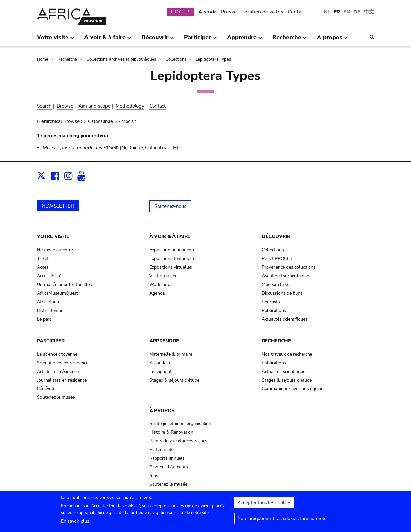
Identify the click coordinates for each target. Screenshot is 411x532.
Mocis (127, 121)
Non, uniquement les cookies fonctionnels (282, 521)
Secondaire (160, 363)
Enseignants (162, 372)
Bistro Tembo (50, 310)
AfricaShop (48, 302)
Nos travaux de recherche (287, 354)
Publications (274, 310)
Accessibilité (49, 276)
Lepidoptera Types (213, 59)
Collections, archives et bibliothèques (121, 59)
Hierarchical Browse (58, 121)
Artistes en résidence (58, 372)
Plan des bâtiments (169, 467)
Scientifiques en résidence (63, 363)
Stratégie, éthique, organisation (180, 424)
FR (337, 12)
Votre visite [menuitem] (56, 40)
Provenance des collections (289, 267)
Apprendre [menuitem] (245, 40)
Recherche (67, 59)
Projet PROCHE (277, 258)
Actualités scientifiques (285, 319)
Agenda (207, 12)
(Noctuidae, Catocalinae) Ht (110, 148)
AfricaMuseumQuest (57, 293)
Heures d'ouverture (56, 250)
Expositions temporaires (173, 258)
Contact (297, 12)
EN (347, 12)
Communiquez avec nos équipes (294, 389)
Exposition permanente (172, 250)
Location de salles (262, 12)
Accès (43, 267)
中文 (369, 12)
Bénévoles (47, 389)
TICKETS (180, 12)
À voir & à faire (170, 236)
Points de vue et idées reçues (178, 441)
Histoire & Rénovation (171, 432)
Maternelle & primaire (171, 354)
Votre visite (53, 236)
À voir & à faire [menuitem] (108, 40)
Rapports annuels (167, 458)
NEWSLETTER (58, 206)
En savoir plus (75, 524)
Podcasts (271, 302)
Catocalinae (101, 121)
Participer (51, 341)
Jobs (154, 476)
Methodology (130, 106)
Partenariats (161, 450)
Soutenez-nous (170, 206)
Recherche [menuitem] (290, 40)
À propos (162, 411)
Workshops (161, 284)
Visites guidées (164, 276)
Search (44, 106)
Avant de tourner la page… (288, 276)
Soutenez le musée (56, 397)
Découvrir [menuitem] (158, 40)
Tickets (44, 258)
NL (327, 12)
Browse (65, 106)
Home (43, 59)
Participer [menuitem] (200, 40)
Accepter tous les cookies (264, 506)
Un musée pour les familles (64, 284)
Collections (176, 59)
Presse (229, 12)
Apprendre (164, 341)
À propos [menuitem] (332, 40)
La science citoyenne (57, 354)
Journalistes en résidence (62, 380)
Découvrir (276, 236)
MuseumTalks (275, 284)
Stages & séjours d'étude (174, 380)
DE (357, 12)
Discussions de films (282, 293)
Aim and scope (94, 106)
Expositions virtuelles (171, 267)
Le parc (44, 319)
